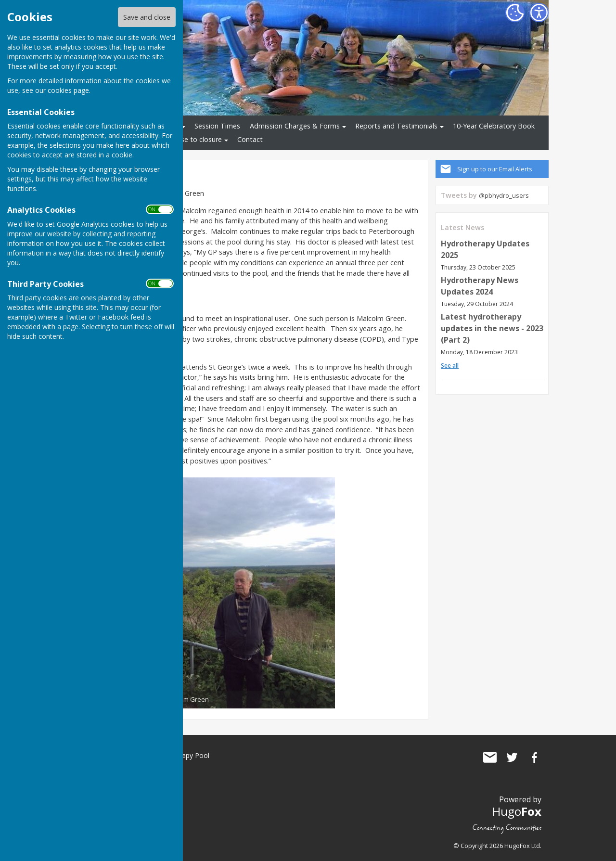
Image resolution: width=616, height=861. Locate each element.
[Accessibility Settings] (539, 13)
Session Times (217, 126)
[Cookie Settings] (515, 13)
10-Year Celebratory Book (494, 126)
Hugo (517, 811)
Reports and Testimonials (396, 126)
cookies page (68, 90)
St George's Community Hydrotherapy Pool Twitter (512, 758)
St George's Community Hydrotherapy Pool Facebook (534, 758)
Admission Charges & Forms (295, 126)
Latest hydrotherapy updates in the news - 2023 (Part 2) (492, 328)
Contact (250, 139)
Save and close (147, 17)
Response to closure (189, 139)
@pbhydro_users (504, 195)
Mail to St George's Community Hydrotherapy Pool (490, 758)
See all (450, 366)
